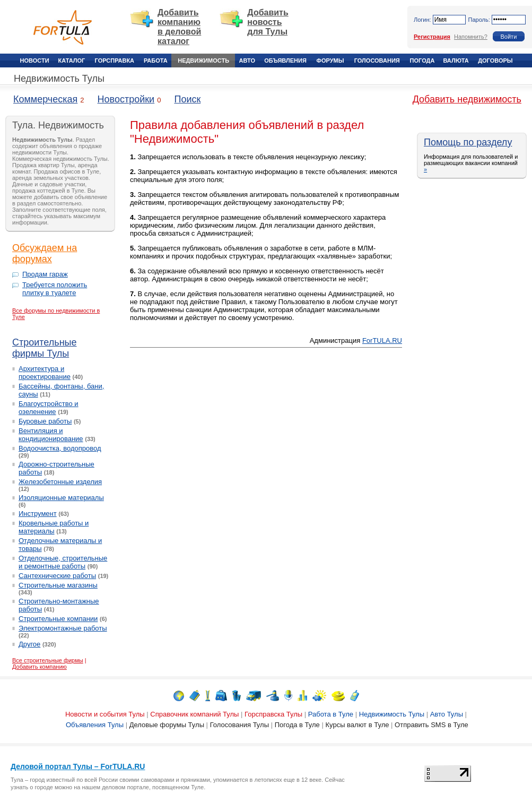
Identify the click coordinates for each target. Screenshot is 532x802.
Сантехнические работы (57, 576)
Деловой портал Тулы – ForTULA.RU (78, 766)
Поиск (187, 99)
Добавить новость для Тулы (268, 22)
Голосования (377, 61)
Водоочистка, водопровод (60, 448)
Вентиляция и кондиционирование (51, 435)
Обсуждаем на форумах (45, 253)
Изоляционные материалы (61, 498)
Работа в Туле (331, 714)
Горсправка (115, 61)
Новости (35, 61)
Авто (247, 61)
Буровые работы (45, 421)
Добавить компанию (40, 667)
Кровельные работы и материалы (54, 527)
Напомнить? (471, 37)
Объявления (285, 61)
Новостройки (126, 99)
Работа (156, 61)
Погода (422, 61)
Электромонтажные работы (63, 628)
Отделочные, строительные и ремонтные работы (63, 562)
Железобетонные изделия (60, 482)
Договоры (495, 61)
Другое (29, 644)
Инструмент (38, 514)
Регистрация (432, 37)
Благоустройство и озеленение (49, 408)
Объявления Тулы (95, 725)
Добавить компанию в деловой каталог (179, 27)
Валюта (456, 61)
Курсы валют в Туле (357, 725)
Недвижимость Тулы (59, 79)
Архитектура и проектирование (45, 373)
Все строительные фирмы (48, 660)
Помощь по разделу (468, 142)
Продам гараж (45, 274)
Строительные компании (58, 619)
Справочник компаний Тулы (194, 714)
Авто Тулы (447, 714)
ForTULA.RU (382, 340)
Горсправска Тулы (273, 714)
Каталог (72, 61)
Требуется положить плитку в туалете (55, 289)
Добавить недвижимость (467, 99)
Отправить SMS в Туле (431, 725)
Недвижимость (203, 61)
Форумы (330, 61)
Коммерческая (45, 99)
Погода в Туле (297, 725)
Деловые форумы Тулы (167, 725)
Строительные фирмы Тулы (45, 348)
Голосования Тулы (239, 725)
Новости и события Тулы (105, 714)
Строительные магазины (58, 585)
